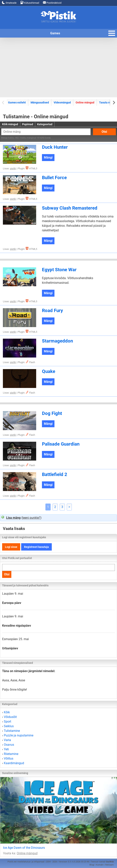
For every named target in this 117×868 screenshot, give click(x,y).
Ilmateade (9, 3)
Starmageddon (57, 341)
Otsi (104, 132)
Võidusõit (10, 717)
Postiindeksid (52, 3)
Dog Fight (52, 413)
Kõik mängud (10, 124)
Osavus (9, 745)
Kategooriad (45, 124)
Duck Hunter (55, 147)
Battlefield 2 (55, 474)
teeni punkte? (31, 518)
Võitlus (9, 758)
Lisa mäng (13, 518)
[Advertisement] (58, 67)
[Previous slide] (3, 102)
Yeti (6, 749)
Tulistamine (12, 731)
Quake (49, 371)
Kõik (7, 712)
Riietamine (11, 754)
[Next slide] (114, 102)
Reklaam (109, 865)
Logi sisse (11, 547)
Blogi (92, 865)
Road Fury (52, 311)
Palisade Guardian (61, 444)
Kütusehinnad (30, 3)
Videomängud (62, 102)
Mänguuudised (40, 102)
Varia (7, 740)
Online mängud (85, 102)
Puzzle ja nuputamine (19, 735)
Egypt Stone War (59, 270)
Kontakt (100, 865)
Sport (8, 722)
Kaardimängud (14, 763)
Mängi (48, 157)
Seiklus (9, 726)
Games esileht (17, 102)
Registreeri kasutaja (36, 547)
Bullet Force (54, 178)
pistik (13, 168)
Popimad (28, 124)
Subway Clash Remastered (70, 208)
